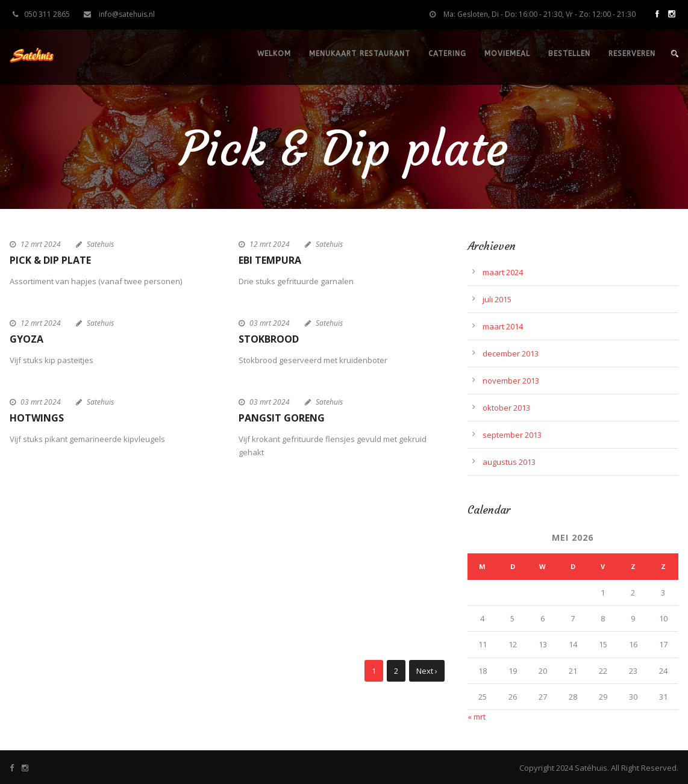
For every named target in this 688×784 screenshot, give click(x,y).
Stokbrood (269, 339)
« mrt (477, 717)
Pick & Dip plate (50, 260)
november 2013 (511, 381)
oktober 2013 (506, 408)
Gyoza (27, 339)
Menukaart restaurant (360, 54)
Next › (427, 671)
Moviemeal (507, 54)
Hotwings (37, 418)
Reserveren (632, 54)
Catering (447, 54)
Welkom (274, 54)
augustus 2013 (509, 462)
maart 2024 (503, 272)
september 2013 (512, 435)
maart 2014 (503, 326)
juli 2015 (497, 299)
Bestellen (569, 54)
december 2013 (511, 353)
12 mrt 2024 (41, 244)
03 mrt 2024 (270, 323)
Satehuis (100, 244)
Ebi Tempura (270, 260)
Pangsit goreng (282, 418)
